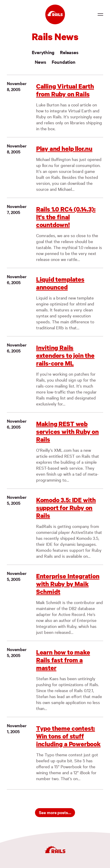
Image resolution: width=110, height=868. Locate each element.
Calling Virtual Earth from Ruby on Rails (65, 90)
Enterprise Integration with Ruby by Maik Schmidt (68, 584)
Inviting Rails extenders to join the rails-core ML (65, 355)
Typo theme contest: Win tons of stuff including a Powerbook (68, 736)
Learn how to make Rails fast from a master (63, 660)
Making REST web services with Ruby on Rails (67, 431)
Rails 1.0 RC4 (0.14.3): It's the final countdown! (66, 217)
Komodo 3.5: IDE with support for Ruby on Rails (66, 508)
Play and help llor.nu (64, 148)
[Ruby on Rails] (55, 14)
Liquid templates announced (60, 283)
